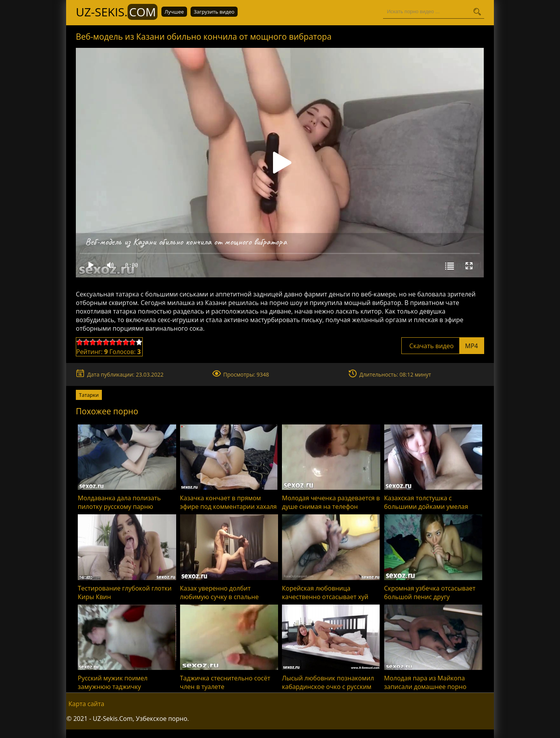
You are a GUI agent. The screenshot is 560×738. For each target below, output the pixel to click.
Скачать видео (443, 346)
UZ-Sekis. (117, 12)
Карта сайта (86, 704)
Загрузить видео (214, 12)
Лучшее (174, 12)
